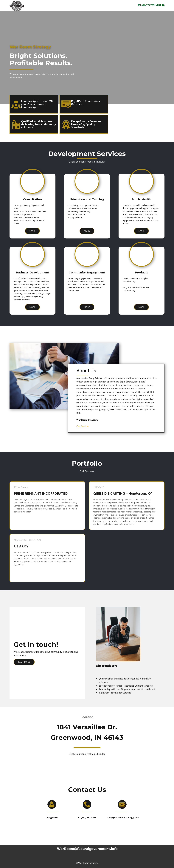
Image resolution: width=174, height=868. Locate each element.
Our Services (83, 426)
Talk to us (24, 662)
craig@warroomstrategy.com (123, 818)
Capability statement (151, 5)
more (32, 231)
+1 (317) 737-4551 (87, 818)
